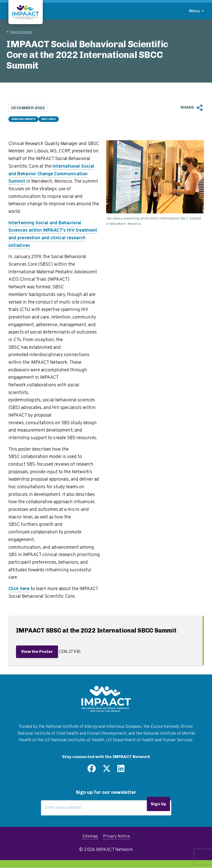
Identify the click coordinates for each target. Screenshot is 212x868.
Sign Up (158, 804)
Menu (195, 11)
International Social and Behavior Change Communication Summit (51, 174)
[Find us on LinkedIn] (121, 770)
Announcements (23, 119)
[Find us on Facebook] (92, 770)
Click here (19, 589)
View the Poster (37, 651)
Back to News (21, 32)
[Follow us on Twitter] (107, 770)
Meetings (49, 119)
